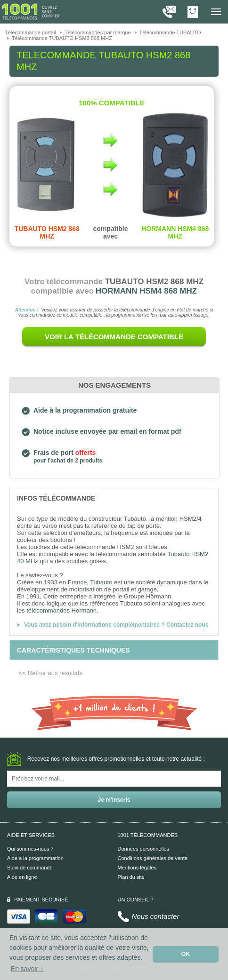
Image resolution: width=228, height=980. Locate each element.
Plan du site (131, 877)
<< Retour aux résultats (51, 673)
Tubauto (101, 582)
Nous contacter (156, 916)
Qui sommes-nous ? (30, 849)
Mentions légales (137, 868)
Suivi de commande (30, 868)
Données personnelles (143, 849)
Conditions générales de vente (153, 858)
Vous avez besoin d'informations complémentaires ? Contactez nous (116, 625)
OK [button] (186, 954)
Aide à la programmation (35, 858)
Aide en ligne (22, 877)
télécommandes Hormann (61, 610)
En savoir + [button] (27, 969)
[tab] (114, 498)
